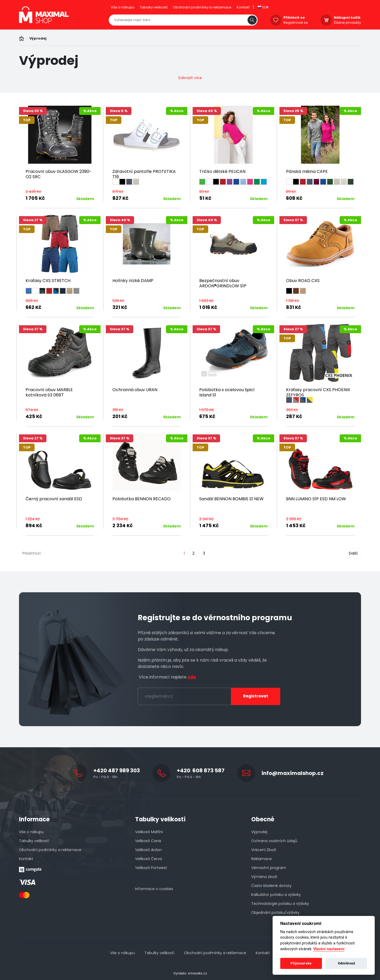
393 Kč (292, 410)
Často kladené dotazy (271, 886)
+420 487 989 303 (117, 770)
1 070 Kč (207, 410)
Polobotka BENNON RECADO (142, 499)
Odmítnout (346, 963)
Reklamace (262, 859)
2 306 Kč (294, 519)
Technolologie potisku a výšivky (280, 904)
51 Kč (205, 198)
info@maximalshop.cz (293, 773)
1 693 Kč (206, 301)
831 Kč (294, 307)
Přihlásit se (294, 18)
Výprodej (259, 832)
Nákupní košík (347, 18)
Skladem (85, 199)
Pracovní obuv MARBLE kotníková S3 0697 (49, 392)
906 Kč (32, 301)
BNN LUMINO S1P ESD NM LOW (316, 499)
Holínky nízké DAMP (133, 281)
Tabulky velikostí (154, 7)
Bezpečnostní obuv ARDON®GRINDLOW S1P (223, 283)
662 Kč (34, 307)
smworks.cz (197, 973)
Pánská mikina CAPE (307, 171)
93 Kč (204, 192)
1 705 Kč (35, 198)
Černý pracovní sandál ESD (54, 499)
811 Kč (291, 192)
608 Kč (294, 198)
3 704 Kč (120, 519)
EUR (263, 7)
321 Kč (120, 307)
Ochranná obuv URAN (135, 390)
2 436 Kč (34, 192)
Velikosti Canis (148, 841)
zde (192, 677)
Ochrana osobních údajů (274, 841)
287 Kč (294, 416)
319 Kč (118, 410)
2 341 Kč (206, 519)
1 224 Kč (33, 519)
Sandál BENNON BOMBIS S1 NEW (231, 499)
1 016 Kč (208, 307)
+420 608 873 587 (201, 770)
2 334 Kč (123, 525)
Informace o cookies (154, 889)
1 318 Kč (293, 301)
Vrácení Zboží (264, 850)
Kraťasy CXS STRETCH (48, 281)
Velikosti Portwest (151, 868)
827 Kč (120, 198)
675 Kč (207, 416)
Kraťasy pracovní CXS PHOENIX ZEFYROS (318, 392)
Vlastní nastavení (329, 949)
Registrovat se (296, 23)
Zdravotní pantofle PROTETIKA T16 (144, 174)
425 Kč (34, 416)
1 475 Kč (209, 525)
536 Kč (118, 301)
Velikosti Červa (149, 859)
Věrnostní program (269, 868)
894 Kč (34, 525)
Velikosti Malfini (149, 832)
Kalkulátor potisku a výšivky (276, 895)
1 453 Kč (296, 525)
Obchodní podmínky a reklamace (202, 7)
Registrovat (256, 696)
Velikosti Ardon (148, 850)
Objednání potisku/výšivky (275, 913)
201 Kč (120, 416)
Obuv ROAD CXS (303, 281)
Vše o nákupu (123, 7)
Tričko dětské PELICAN (222, 171)
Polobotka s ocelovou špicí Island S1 (227, 392)
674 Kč (32, 410)
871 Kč (118, 192)
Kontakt (243, 7)
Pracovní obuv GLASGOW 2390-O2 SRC (59, 174)
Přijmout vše (301, 963)
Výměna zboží (264, 877)
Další (353, 553)
